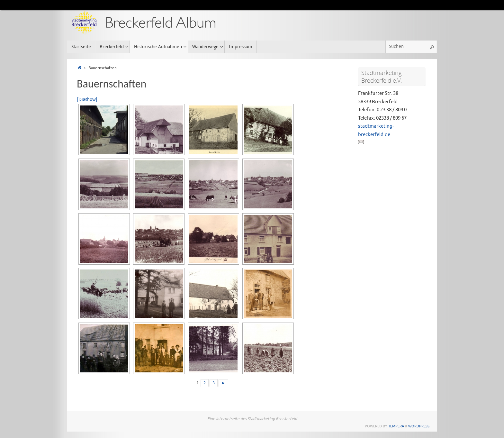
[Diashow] (87, 100)
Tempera (396, 426)
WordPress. (419, 426)
